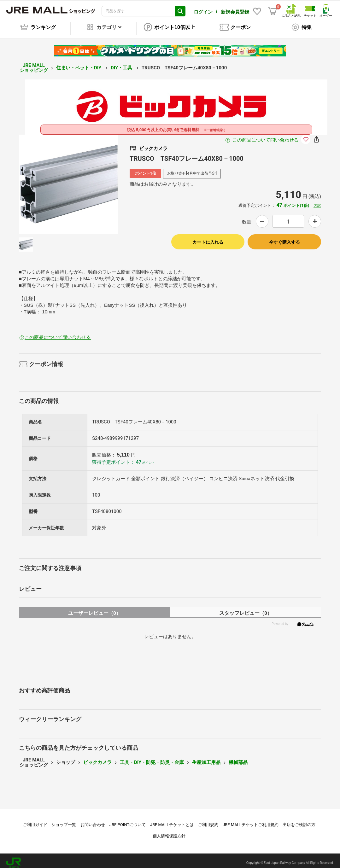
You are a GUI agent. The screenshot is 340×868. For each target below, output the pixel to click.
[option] (69, 180)
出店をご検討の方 (299, 820)
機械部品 (238, 758)
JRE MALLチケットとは (172, 820)
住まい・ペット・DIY (79, 63)
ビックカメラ (97, 758)
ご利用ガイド (35, 820)
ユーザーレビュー (94, 609)
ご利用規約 (208, 820)
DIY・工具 (122, 63)
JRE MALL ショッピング (34, 64)
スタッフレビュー (246, 609)
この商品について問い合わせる (266, 136)
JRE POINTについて (128, 820)
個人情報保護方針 (169, 832)
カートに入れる (208, 238)
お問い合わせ (93, 820)
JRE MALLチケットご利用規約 (251, 820)
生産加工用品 (206, 758)
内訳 (317, 201)
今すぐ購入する (284, 238)
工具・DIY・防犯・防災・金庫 (152, 758)
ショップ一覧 (64, 820)
